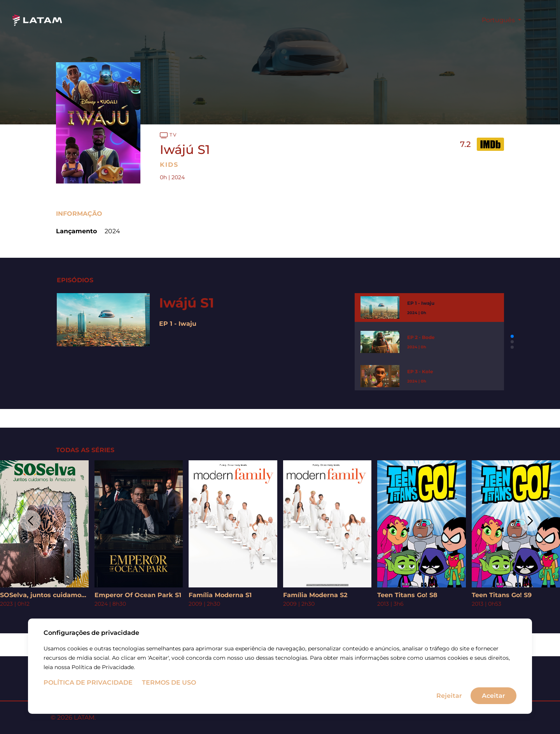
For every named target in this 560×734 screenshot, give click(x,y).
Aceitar (493, 704)
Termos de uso (169, 691)
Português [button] (499, 20)
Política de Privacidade (88, 691)
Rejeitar (449, 704)
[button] (512, 336)
